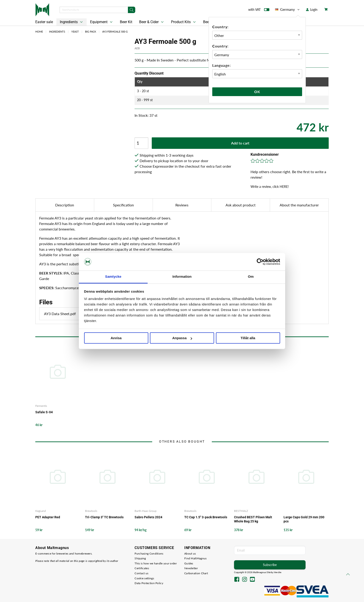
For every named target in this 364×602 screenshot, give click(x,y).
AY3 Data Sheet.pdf (73, 314)
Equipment (102, 22)
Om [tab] (251, 277)
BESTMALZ (241, 511)
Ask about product (241, 205)
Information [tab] (182, 277)
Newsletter (191, 568)
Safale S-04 (44, 412)
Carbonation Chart (196, 573)
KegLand (41, 511)
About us (190, 553)
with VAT (259, 11)
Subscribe (270, 565)
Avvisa (116, 338)
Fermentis (41, 406)
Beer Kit (126, 22)
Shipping (140, 558)
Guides (189, 563)
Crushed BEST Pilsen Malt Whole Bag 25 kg (253, 519)
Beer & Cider (152, 22)
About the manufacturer (299, 205)
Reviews (182, 205)
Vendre (278, 572)
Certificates (142, 568)
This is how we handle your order (156, 563)
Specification (123, 205)
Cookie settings (144, 578)
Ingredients (72, 22)
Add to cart (240, 143)
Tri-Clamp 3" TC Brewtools (104, 517)
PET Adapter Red (48, 517)
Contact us (141, 573)
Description (65, 205)
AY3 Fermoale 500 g (115, 32)
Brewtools (91, 511)
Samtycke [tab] (113, 277)
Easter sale (44, 22)
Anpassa (182, 338)
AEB (137, 48)
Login (312, 10)
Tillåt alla (248, 338)
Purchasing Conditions (149, 553)
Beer (207, 22)
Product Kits (184, 22)
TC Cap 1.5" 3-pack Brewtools (206, 517)
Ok (257, 92)
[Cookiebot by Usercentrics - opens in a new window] (260, 262)
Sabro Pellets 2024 (148, 517)
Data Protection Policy (149, 583)
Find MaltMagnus (196, 558)
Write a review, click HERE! (270, 187)
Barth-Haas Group (146, 511)
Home (39, 32)
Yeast (75, 32)
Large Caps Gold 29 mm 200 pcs (304, 519)
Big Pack (91, 32)
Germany (288, 9)
